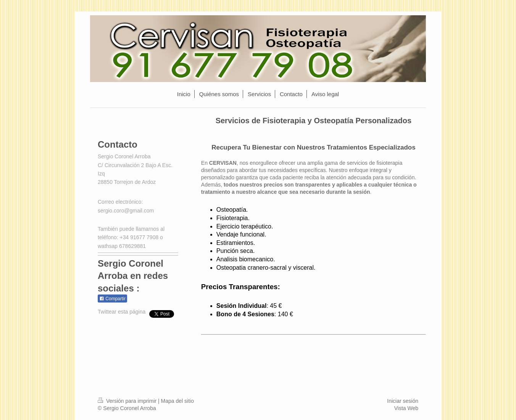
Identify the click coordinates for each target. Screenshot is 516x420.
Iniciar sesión (403, 401)
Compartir (112, 299)
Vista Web (406, 408)
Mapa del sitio (177, 401)
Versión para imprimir (128, 401)
